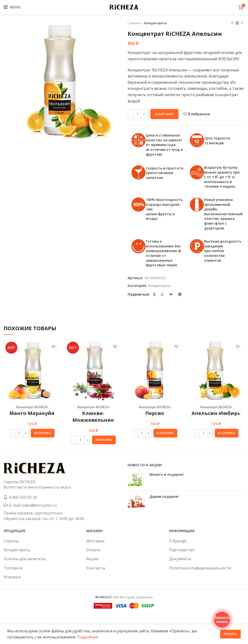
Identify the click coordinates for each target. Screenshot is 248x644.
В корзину (164, 114)
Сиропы (11, 541)
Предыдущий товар (232, 23)
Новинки (12, 577)
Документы (180, 559)
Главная (134, 23)
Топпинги (13, 568)
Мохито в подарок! (167, 474)
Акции (92, 559)
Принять (230, 634)
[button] (43, 433)
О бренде (178, 541)
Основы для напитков (25, 559)
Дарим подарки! (164, 496)
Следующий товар (242, 23)
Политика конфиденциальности (200, 568)
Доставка (95, 541)
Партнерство (182, 550)
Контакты (96, 568)
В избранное (199, 114)
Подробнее (88, 637)
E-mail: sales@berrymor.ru (33, 505)
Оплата (93, 550)
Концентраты (155, 23)
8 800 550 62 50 (23, 497)
